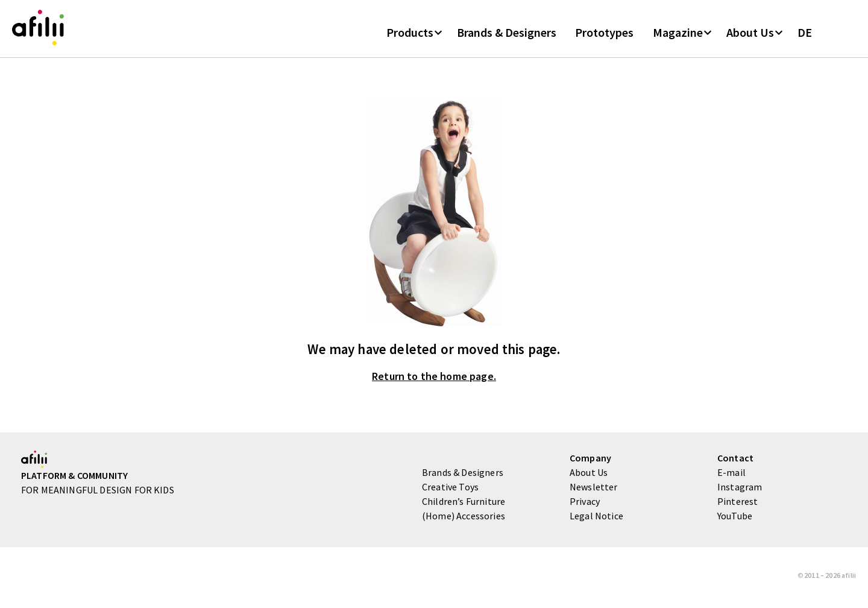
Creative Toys (450, 491)
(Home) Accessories (464, 520)
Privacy (585, 505)
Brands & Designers (507, 36)
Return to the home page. (434, 381)
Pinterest (737, 505)
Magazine (678, 36)
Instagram (740, 491)
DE (805, 36)
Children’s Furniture (464, 505)
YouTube (735, 520)
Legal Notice (596, 520)
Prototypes (604, 36)
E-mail (731, 477)
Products (410, 36)
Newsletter (594, 491)
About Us (750, 36)
